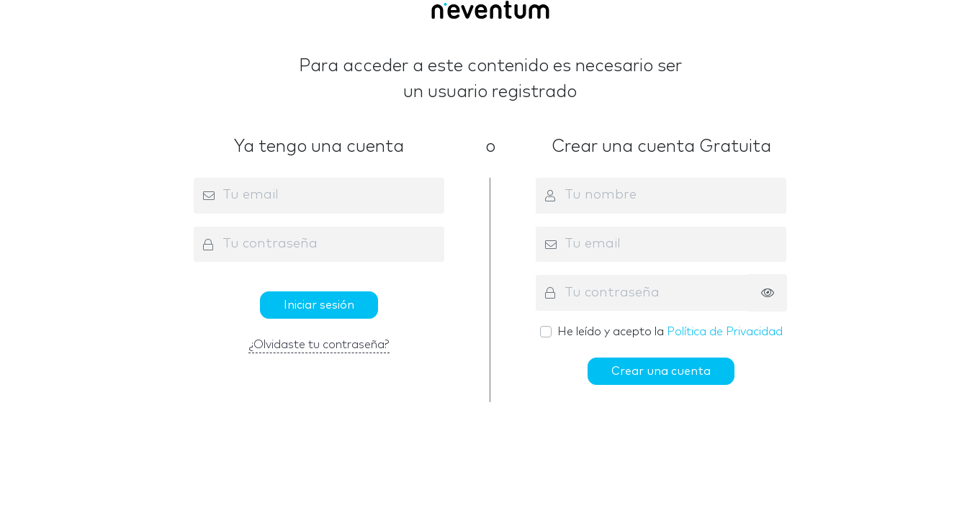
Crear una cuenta (661, 371)
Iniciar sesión (319, 305)
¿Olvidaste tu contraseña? (319, 345)
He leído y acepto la (670, 332)
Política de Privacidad (725, 332)
